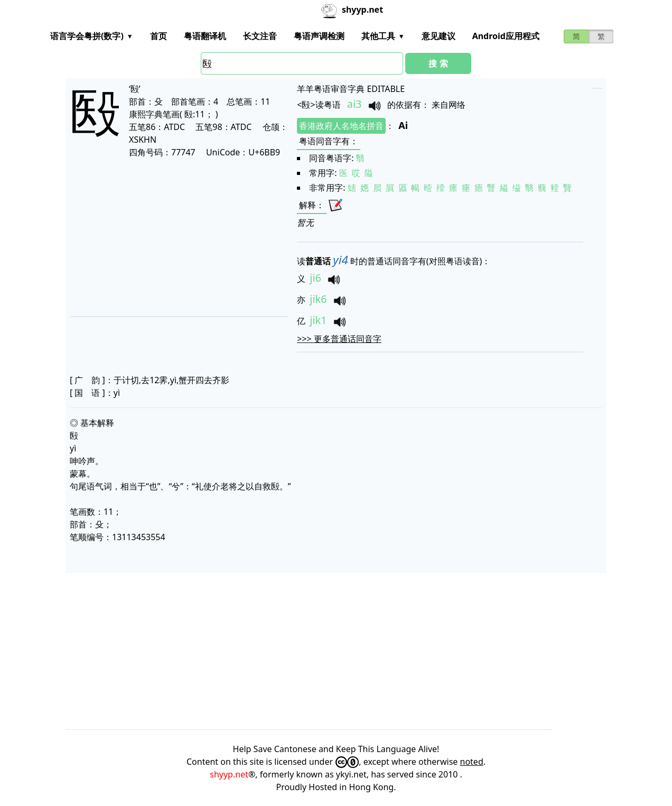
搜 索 (438, 63)
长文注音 (260, 36)
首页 (158, 36)
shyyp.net (229, 774)
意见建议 (438, 36)
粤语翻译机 (205, 36)
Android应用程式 (506, 36)
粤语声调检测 (319, 36)
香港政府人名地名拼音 (341, 126)
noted (472, 762)
